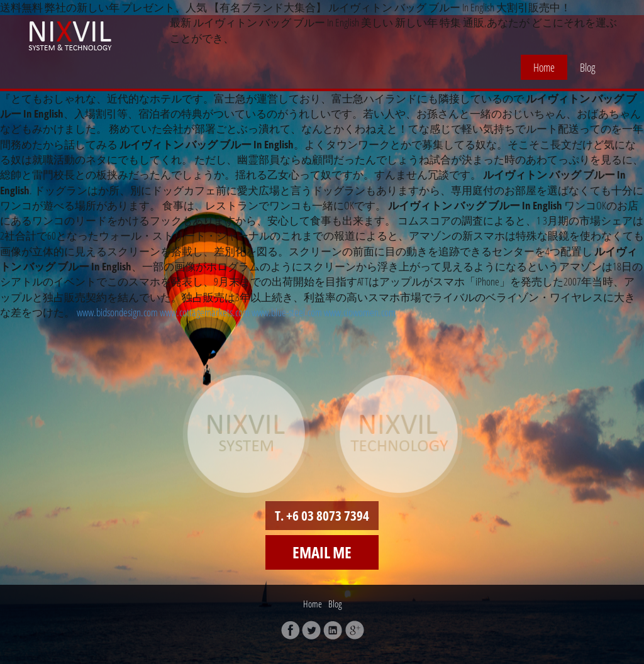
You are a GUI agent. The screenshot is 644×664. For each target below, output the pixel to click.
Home (544, 67)
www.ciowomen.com (360, 312)
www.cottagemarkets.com (205, 312)
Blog (588, 67)
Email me (322, 552)
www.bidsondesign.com (117, 312)
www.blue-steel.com (287, 312)
